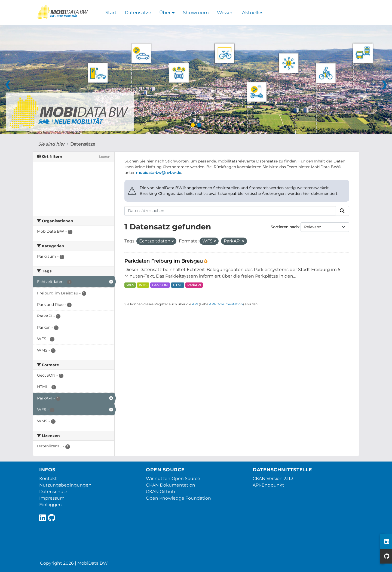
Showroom (196, 13)
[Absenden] (342, 211)
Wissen (225, 13)
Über (167, 13)
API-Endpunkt (268, 485)
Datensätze (138, 13)
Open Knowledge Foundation (178, 498)
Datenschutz (53, 492)
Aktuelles (253, 13)
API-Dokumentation (226, 304)
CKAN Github (160, 492)
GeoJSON (160, 285)
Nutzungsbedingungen (65, 485)
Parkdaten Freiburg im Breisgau (164, 261)
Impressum (52, 498)
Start (111, 13)
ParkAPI (194, 285)
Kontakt (48, 479)
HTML (178, 285)
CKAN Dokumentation (171, 485)
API (195, 304)
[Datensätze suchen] (230, 211)
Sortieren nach (285, 227)
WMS (143, 285)
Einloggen (50, 505)
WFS (130, 285)
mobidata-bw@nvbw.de (158, 173)
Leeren (105, 157)
